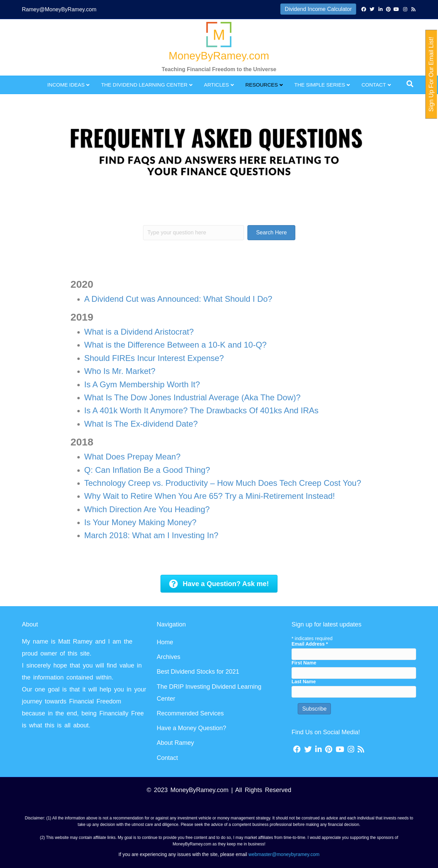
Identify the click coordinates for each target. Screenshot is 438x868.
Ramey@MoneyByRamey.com (59, 9)
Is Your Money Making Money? (140, 522)
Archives (169, 657)
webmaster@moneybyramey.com (284, 854)
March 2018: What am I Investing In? (151, 535)
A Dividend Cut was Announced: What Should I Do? (178, 299)
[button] (271, 233)
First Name (304, 663)
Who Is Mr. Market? (120, 371)
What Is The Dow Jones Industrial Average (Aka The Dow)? (192, 397)
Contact (373, 85)
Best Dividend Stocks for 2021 (198, 672)
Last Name (304, 682)
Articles (216, 85)
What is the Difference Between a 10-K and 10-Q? (175, 345)
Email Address (310, 644)
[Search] (410, 84)
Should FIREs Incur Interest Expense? (154, 358)
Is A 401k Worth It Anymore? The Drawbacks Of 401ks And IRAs (201, 410)
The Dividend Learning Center (144, 85)
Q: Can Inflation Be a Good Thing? (147, 470)
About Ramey (175, 743)
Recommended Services (190, 713)
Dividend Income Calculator (318, 9)
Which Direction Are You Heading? (147, 509)
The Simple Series (320, 85)
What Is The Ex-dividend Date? (141, 424)
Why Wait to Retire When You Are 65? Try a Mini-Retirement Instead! (210, 496)
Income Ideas (66, 85)
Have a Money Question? (191, 728)
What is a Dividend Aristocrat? (139, 332)
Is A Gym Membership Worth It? (142, 384)
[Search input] (194, 233)
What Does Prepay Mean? (132, 457)
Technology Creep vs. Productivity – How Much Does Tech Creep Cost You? (223, 483)
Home (165, 642)
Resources (262, 85)
